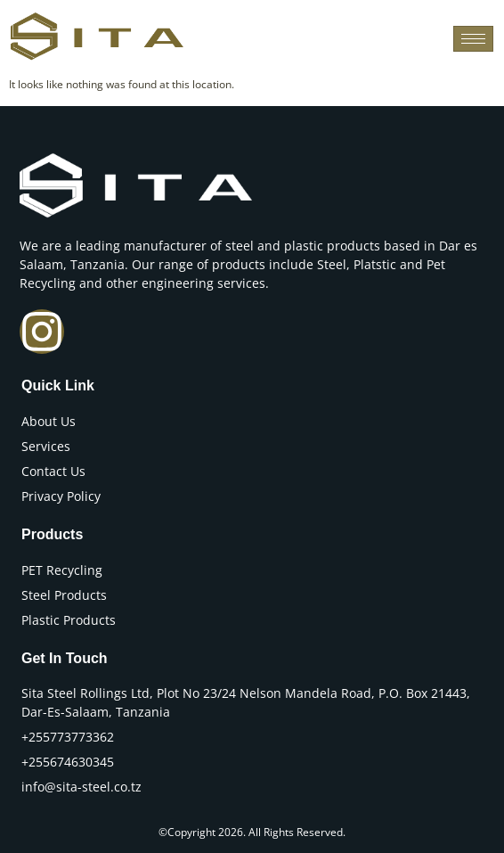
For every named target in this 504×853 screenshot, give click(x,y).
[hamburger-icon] (473, 39)
